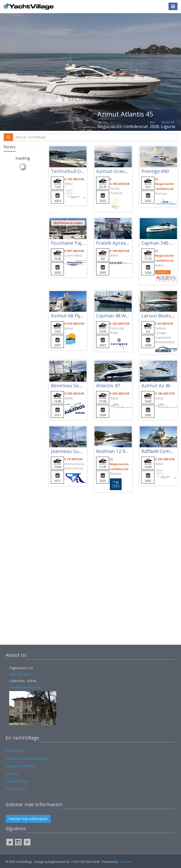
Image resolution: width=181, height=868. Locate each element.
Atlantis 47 (108, 386)
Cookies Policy (17, 781)
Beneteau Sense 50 (72, 386)
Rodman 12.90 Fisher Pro (124, 451)
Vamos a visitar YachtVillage (27, 758)
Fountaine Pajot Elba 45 (77, 243)
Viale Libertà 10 (21, 674)
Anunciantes (15, 751)
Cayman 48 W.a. (113, 316)
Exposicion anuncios (21, 766)
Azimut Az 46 (156, 386)
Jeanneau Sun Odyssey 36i (80, 451)
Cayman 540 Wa (159, 243)
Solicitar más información (28, 819)
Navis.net (126, 862)
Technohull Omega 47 (75, 171)
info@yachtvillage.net (25, 687)
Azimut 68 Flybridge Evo (77, 316)
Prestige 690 (155, 171)
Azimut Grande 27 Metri (123, 171)
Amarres (12, 774)
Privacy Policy (16, 789)
